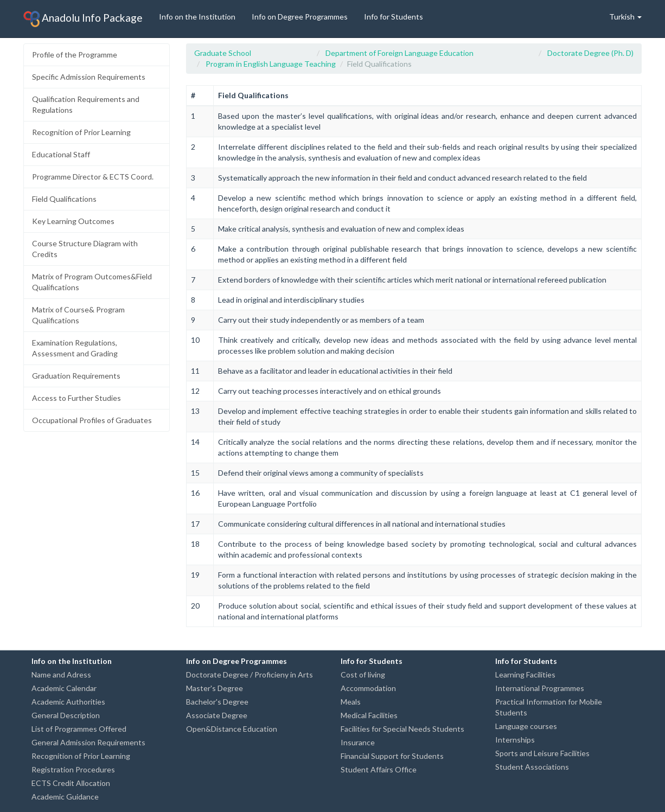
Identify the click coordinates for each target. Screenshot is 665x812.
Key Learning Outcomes (73, 221)
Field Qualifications (64, 199)
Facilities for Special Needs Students (402, 729)
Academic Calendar (64, 688)
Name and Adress (61, 674)
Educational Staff (61, 154)
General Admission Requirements (88, 742)
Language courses (526, 726)
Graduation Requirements (76, 376)
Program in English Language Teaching (271, 64)
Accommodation (368, 688)
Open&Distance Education (232, 729)
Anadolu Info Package (83, 19)
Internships (515, 740)
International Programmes (540, 688)
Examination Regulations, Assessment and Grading (75, 348)
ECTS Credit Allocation (71, 783)
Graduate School (223, 53)
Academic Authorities (68, 702)
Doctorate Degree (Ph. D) (590, 53)
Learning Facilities (525, 674)
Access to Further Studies (76, 398)
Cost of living (363, 674)
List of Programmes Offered (79, 729)
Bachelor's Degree (217, 702)
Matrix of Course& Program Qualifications (78, 315)
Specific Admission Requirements (89, 77)
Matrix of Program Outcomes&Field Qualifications (92, 282)
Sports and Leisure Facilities (542, 753)
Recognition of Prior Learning (81, 132)
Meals (351, 702)
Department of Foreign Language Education (399, 53)
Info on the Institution (197, 17)
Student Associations (532, 767)
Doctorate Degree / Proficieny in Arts (250, 674)
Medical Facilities (369, 715)
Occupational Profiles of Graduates (92, 420)
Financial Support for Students (392, 756)
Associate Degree (217, 715)
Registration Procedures (73, 769)
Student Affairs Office (379, 769)
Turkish (625, 17)
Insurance (358, 742)
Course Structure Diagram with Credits (85, 249)
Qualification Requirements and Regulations (86, 104)
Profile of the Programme (75, 55)
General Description (66, 715)
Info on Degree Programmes (300, 17)
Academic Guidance (65, 797)
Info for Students (394, 17)
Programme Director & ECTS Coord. (93, 177)
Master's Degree (215, 688)
